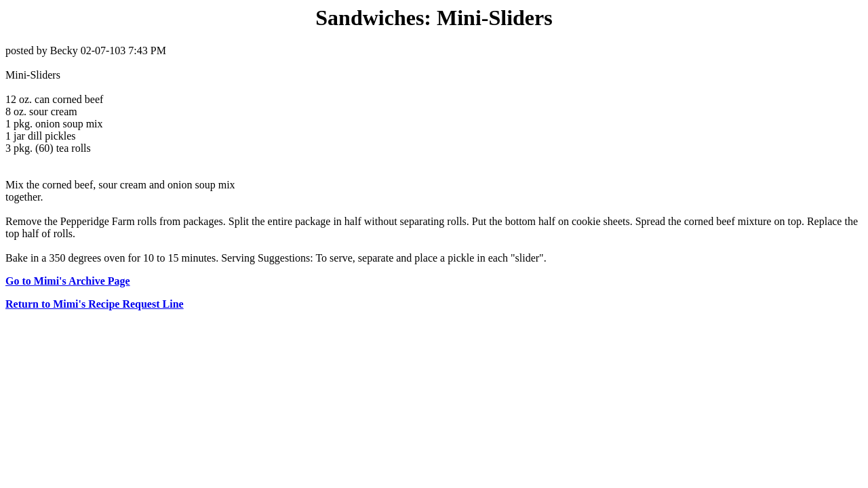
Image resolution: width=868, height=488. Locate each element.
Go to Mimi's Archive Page (68, 281)
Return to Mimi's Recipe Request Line (95, 304)
